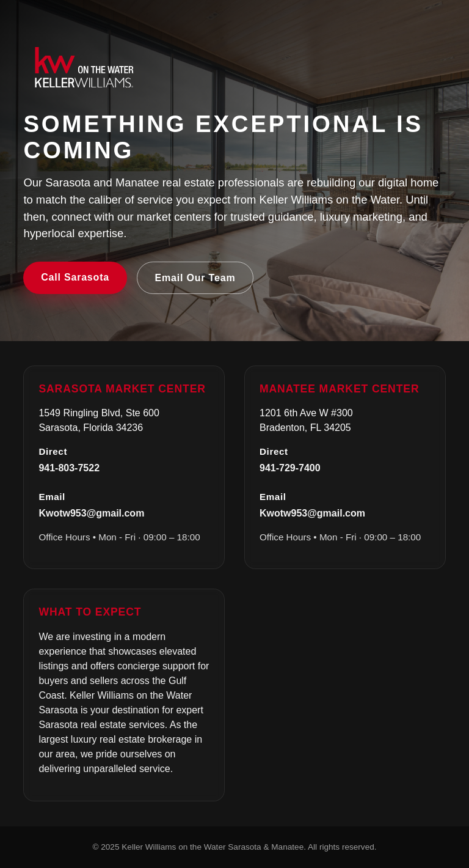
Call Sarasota (75, 277)
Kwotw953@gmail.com (91, 513)
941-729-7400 (290, 468)
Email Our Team (195, 278)
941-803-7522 (69, 468)
